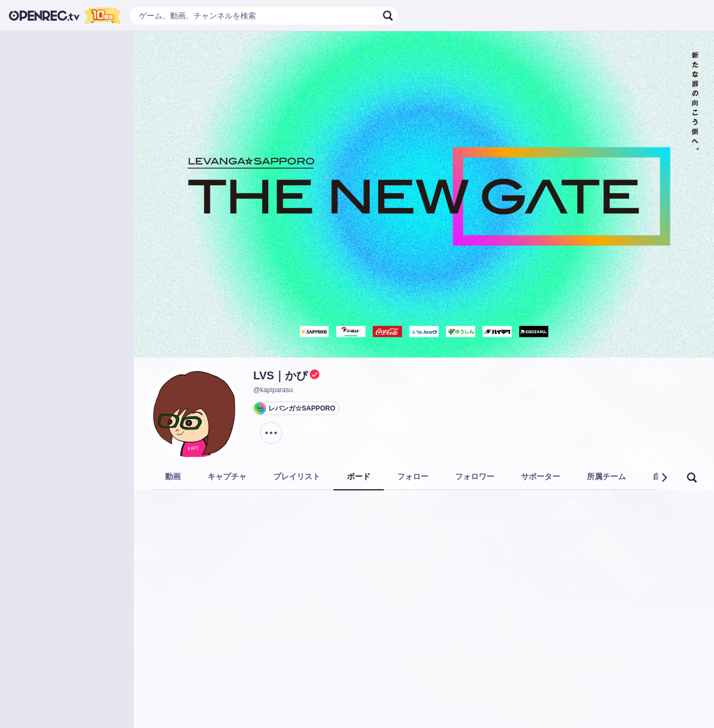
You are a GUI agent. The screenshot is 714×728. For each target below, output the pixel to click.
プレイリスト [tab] (297, 476)
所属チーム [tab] (606, 476)
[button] (664, 478)
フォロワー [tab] (475, 476)
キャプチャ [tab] (227, 476)
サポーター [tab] (541, 476)
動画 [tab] (173, 476)
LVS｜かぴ (280, 375)
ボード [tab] (359, 476)
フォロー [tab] (413, 476)
